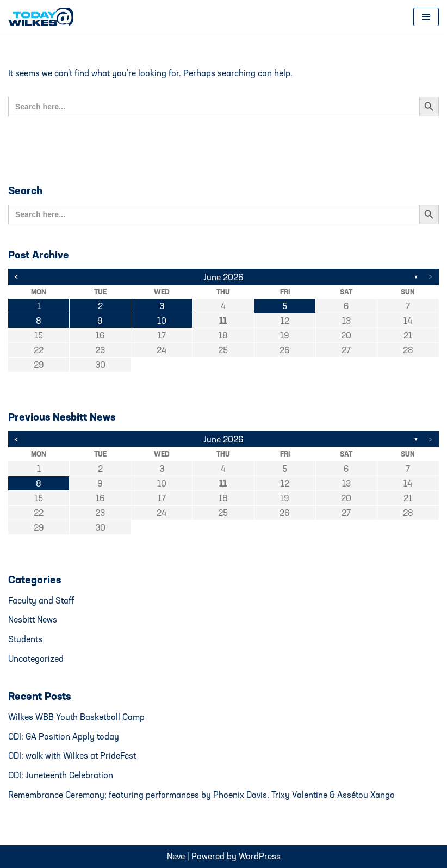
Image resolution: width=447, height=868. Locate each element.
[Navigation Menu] (426, 17)
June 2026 (223, 277)
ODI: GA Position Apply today (64, 736)
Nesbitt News (33, 619)
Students (25, 639)
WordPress (260, 856)
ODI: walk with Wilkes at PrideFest (72, 755)
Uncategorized (36, 658)
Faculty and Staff (41, 600)
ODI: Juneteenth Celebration (61, 775)
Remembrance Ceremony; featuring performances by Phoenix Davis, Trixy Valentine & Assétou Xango (201, 795)
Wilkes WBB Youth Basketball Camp (76, 717)
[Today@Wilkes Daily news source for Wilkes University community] (44, 17)
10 (162, 321)
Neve (176, 856)
